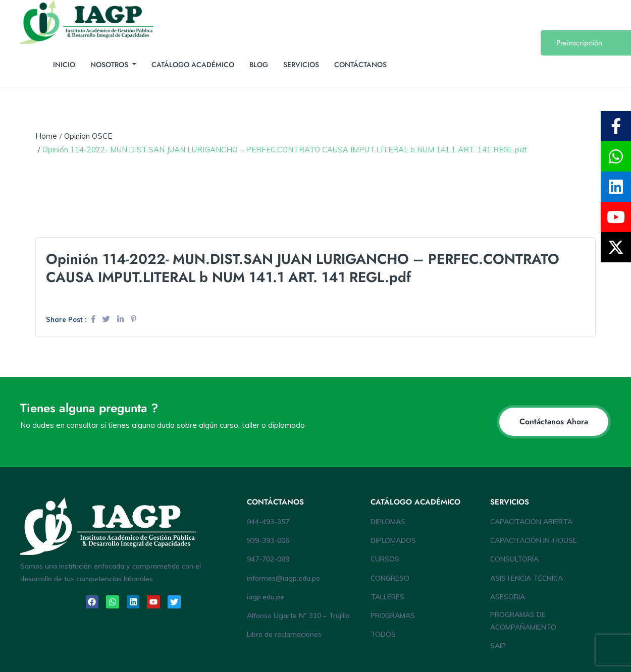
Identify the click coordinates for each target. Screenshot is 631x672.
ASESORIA (508, 597)
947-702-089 (268, 559)
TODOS (383, 634)
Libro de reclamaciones (284, 634)
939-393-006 (268, 540)
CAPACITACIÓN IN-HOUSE (534, 540)
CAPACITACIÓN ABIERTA (531, 522)
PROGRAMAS (393, 615)
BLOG (259, 65)
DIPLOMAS (388, 522)
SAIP (498, 646)
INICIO (64, 65)
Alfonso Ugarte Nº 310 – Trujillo (298, 615)
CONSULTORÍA (514, 559)
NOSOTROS (110, 65)
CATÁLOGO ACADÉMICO (193, 65)
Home (46, 136)
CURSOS (385, 559)
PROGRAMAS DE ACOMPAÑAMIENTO (523, 621)
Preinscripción (579, 43)
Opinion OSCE (88, 136)
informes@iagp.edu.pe (283, 578)
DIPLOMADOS (393, 540)
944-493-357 (268, 522)
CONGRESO (390, 578)
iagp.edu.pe (266, 597)
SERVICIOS (301, 65)
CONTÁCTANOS (360, 65)
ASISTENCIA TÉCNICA (527, 578)
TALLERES (387, 597)
